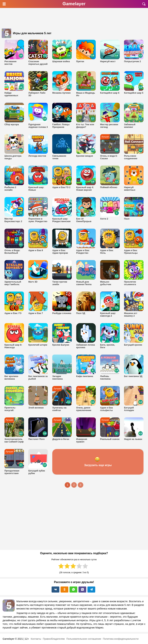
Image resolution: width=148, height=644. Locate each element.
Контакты (36, 639)
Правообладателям (54, 639)
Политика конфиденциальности (121, 639)
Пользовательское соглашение (84, 639)
